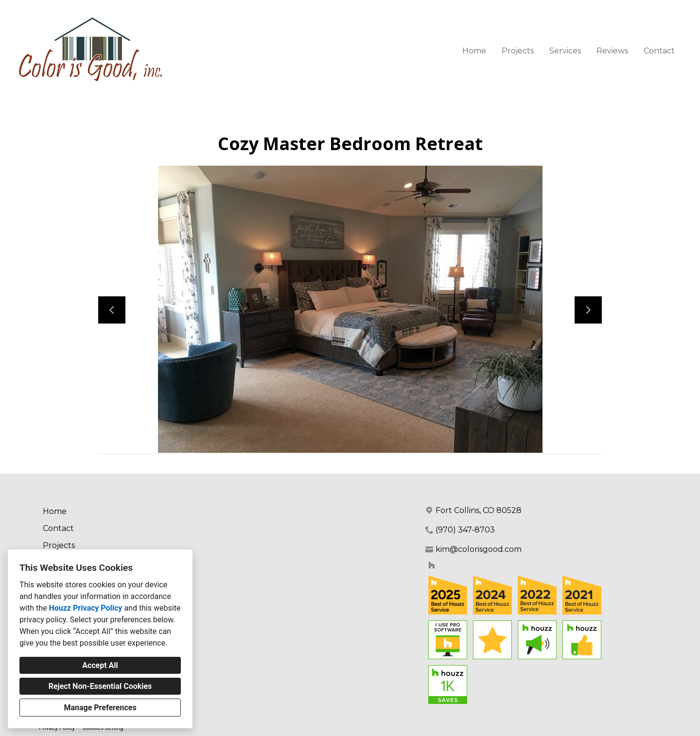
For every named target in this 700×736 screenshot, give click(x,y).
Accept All (100, 665)
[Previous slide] (112, 310)
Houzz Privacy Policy (85, 608)
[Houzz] (432, 565)
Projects (518, 51)
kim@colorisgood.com (479, 549)
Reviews (612, 51)
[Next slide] (588, 310)
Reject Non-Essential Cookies (100, 686)
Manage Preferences (100, 708)
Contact (659, 51)
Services (565, 51)
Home (474, 51)
